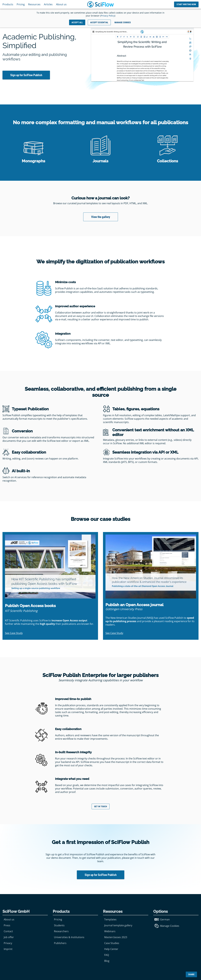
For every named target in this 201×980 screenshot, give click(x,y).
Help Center (111, 949)
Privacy (8, 943)
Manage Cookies (167, 926)
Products (8, 4)
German (162, 919)
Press (7, 925)
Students (59, 925)
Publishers (60, 943)
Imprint (8, 949)
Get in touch (101, 806)
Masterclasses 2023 (116, 937)
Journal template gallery (118, 925)
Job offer (9, 937)
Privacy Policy (108, 16)
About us (61, 4)
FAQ (107, 955)
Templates (110, 919)
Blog (107, 961)
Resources (34, 4)
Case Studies (112, 943)
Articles (48, 4)
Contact (8, 931)
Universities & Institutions (69, 937)
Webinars (110, 931)
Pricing (21, 4)
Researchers (61, 931)
